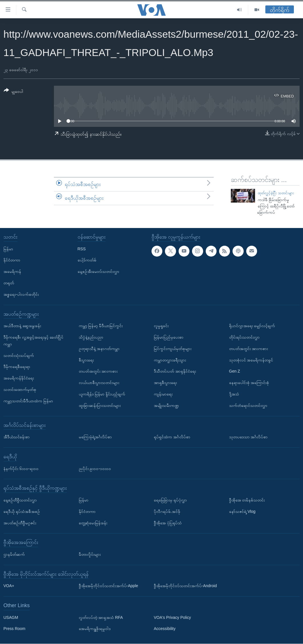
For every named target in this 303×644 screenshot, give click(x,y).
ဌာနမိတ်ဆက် (14, 554)
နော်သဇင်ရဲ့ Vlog (242, 511)
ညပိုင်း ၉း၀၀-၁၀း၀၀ (95, 469)
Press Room (14, 629)
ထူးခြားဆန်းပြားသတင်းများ (100, 405)
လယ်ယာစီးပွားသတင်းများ (99, 383)
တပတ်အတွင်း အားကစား (98, 371)
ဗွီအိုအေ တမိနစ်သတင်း (247, 500)
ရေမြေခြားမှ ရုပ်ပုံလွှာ (170, 500)
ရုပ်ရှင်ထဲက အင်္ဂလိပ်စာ (172, 437)
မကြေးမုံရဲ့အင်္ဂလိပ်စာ (95, 437)
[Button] (13, 92)
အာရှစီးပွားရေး (165, 383)
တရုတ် (9, 283)
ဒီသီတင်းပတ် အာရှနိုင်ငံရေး (175, 371)
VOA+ (9, 586)
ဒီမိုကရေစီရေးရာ (17, 367)
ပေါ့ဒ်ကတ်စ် (87, 260)
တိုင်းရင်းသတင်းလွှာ (244, 337)
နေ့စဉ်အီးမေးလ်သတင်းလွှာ (98, 272)
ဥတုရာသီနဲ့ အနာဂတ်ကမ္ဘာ (99, 349)
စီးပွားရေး (86, 360)
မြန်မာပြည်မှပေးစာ (169, 337)
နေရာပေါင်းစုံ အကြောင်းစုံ (249, 383)
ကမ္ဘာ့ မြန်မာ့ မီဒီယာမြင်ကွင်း (101, 326)
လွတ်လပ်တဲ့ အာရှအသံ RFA (101, 617)
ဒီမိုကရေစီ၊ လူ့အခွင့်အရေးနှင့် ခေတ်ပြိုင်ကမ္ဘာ (33, 341)
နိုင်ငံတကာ (12, 260)
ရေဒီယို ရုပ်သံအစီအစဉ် (22, 511)
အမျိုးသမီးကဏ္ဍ (166, 405)
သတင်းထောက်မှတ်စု (20, 389)
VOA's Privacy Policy (172, 617)
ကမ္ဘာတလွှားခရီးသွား (170, 360)
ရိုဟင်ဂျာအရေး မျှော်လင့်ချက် (252, 326)
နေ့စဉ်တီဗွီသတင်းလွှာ (20, 500)
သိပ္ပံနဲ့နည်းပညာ (91, 337)
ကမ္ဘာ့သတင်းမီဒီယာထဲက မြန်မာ (28, 401)
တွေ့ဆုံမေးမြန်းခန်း (93, 523)
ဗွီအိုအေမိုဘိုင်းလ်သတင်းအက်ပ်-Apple (108, 586)
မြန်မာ (8, 249)
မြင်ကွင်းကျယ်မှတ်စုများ (173, 349)
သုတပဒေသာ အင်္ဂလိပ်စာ (249, 437)
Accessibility (165, 629)
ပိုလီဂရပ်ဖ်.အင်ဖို (167, 511)
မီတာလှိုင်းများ (90, 554)
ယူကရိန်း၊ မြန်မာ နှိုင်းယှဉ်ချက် (102, 394)
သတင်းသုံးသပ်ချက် (19, 355)
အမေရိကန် (12, 272)
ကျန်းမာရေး (163, 394)
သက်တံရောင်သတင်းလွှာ (248, 405)
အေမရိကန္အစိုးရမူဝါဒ (95, 629)
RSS (82, 249)
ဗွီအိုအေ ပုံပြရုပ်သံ (168, 523)
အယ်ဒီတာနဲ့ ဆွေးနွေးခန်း (22, 326)
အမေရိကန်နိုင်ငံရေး (19, 378)
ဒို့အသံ (234, 394)
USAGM (11, 617)
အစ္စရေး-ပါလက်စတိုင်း (21, 294)
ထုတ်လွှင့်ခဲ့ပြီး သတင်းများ (276, 193)
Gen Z (235, 371)
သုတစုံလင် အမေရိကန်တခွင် (251, 360)
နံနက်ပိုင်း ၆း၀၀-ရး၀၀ (21, 469)
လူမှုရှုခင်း (161, 326)
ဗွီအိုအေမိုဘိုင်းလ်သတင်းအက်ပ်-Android (185, 586)
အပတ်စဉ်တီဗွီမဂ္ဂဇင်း (20, 523)
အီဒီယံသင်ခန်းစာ (17, 437)
